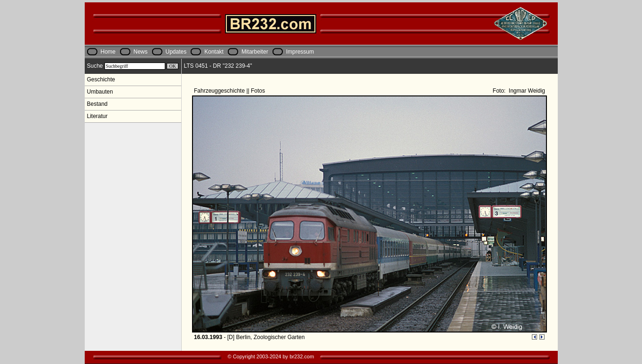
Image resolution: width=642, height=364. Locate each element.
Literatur (97, 116)
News (141, 52)
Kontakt (214, 52)
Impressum (300, 52)
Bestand (97, 104)
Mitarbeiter (255, 52)
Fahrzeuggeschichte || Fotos (230, 91)
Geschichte (101, 79)
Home (108, 52)
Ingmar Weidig (526, 91)
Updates (176, 52)
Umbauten (100, 92)
